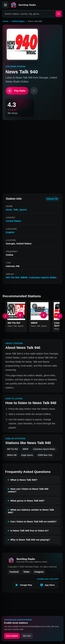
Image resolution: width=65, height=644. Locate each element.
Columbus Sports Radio (43, 277)
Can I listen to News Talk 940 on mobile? (33, 521)
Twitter (26, 572)
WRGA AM (12, 455)
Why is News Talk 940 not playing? (30, 540)
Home (5, 21)
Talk (16, 210)
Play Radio (16, 91)
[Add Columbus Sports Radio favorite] (58, 306)
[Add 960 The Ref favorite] (11, 306)
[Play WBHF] (43, 315)
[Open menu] (5, 5)
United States (18, 21)
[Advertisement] (32, 155)
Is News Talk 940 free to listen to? (30, 531)
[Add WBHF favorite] (35, 306)
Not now (27, 636)
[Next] (60, 316)
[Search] (59, 14)
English (10, 232)
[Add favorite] (34, 91)
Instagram (39, 572)
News (9, 210)
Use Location (12, 636)
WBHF (24, 277)
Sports (23, 210)
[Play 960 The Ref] (20, 315)
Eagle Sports (27, 455)
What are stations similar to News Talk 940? (31, 511)
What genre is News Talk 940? (27, 501)
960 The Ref (12, 277)
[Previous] (5, 316)
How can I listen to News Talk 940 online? (28, 490)
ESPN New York (45, 455)
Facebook (14, 572)
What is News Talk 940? (24, 480)
